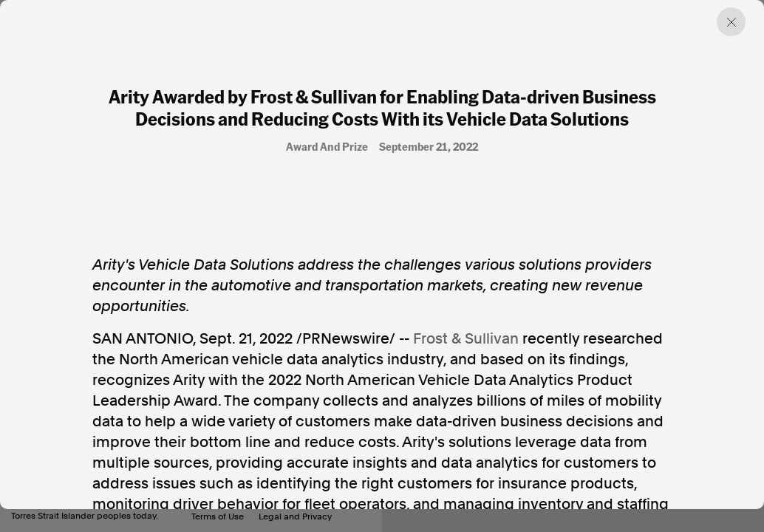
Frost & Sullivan (466, 338)
